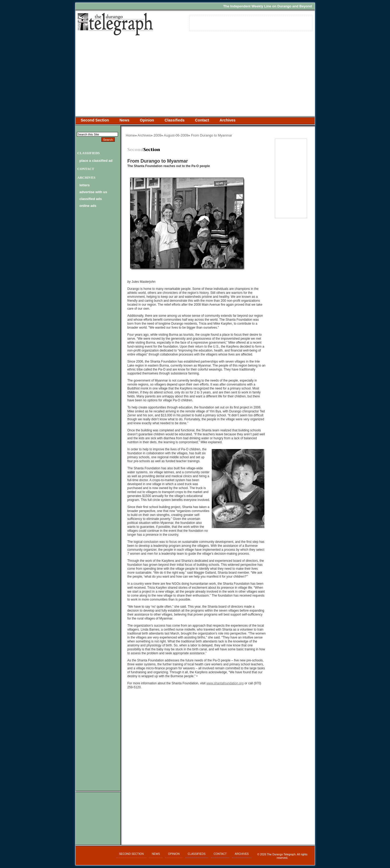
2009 (157, 135)
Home (130, 135)
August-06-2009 (176, 135)
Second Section (95, 120)
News (124, 120)
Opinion (147, 120)
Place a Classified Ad (96, 161)
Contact (202, 120)
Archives (228, 120)
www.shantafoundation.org (225, 683)
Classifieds (175, 120)
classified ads (91, 199)
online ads (88, 206)
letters (85, 185)
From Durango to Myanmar (211, 135)
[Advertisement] (195, 77)
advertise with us (93, 192)
